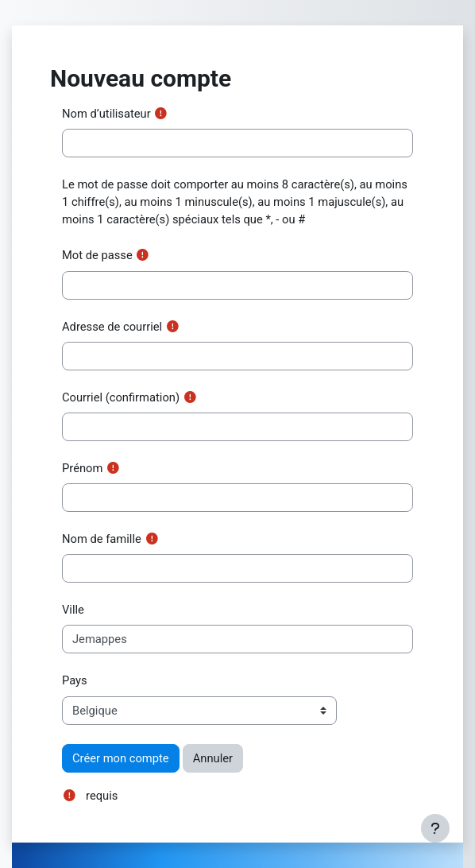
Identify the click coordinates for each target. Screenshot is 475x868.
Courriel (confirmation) (121, 397)
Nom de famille (102, 539)
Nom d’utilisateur (106, 114)
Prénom (82, 468)
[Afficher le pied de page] (435, 828)
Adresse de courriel (112, 327)
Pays (75, 680)
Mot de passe (97, 255)
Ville (73, 610)
